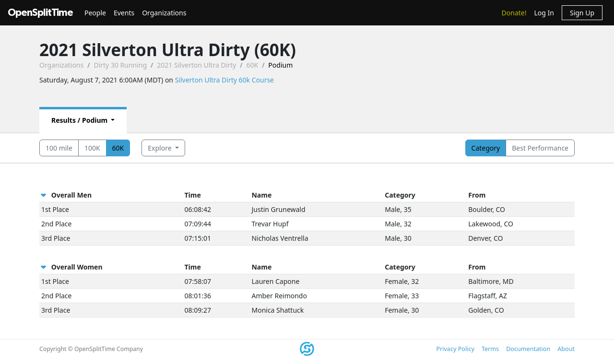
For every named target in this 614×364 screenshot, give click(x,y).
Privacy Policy (455, 349)
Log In (544, 13)
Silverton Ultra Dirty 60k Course (224, 80)
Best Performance (540, 148)
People (95, 13)
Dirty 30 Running (120, 65)
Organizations (164, 13)
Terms (490, 349)
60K (252, 65)
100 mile (59, 148)
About (566, 349)
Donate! (514, 13)
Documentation (528, 349)
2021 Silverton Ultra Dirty (196, 65)
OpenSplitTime (40, 13)
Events (124, 13)
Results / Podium (80, 120)
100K (92, 148)
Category (486, 148)
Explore (160, 148)
